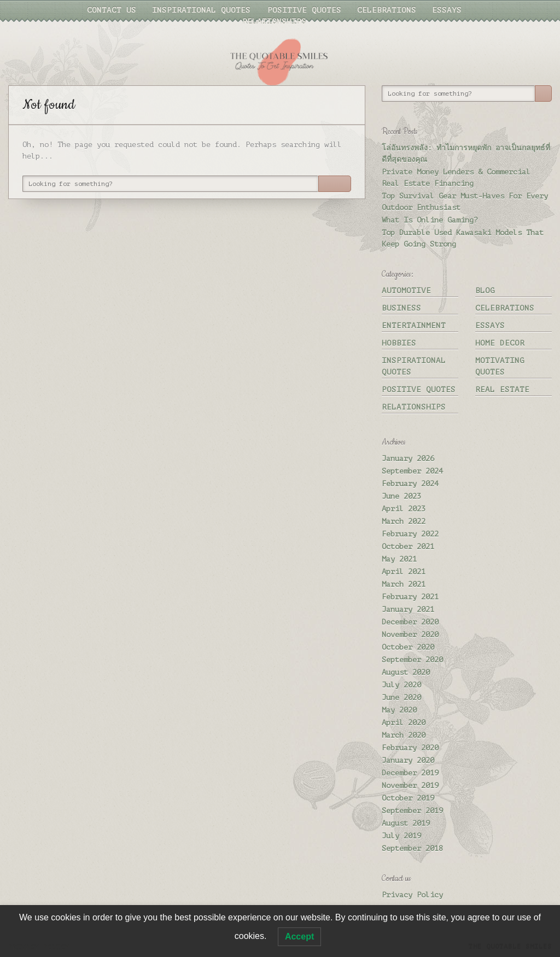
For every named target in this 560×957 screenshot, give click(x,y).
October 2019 (408, 798)
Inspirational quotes (201, 10)
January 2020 (408, 760)
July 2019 (401, 836)
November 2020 (410, 635)
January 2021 (408, 609)
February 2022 (410, 534)
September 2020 (412, 660)
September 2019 (412, 811)
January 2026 (408, 459)
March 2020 (404, 735)
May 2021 (399, 559)
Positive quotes (304, 10)
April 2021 (404, 572)
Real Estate (502, 390)
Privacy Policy (412, 895)
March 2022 (404, 521)
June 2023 (401, 496)
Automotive (406, 291)
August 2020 (406, 672)
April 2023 (404, 509)
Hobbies (399, 343)
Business (401, 308)
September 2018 (412, 848)
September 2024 (412, 471)
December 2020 (410, 622)
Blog (485, 291)
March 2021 (404, 584)
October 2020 (408, 647)
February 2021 (410, 597)
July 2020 (401, 685)
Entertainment (414, 326)
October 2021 (408, 547)
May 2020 (399, 710)
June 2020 (401, 698)
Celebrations (387, 10)
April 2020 (404, 723)
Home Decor (500, 343)
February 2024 (410, 484)
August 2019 (406, 823)
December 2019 (410, 773)
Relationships (274, 22)
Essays (447, 10)
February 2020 (410, 748)
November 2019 (410, 786)
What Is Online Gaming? (430, 220)
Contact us (112, 10)
